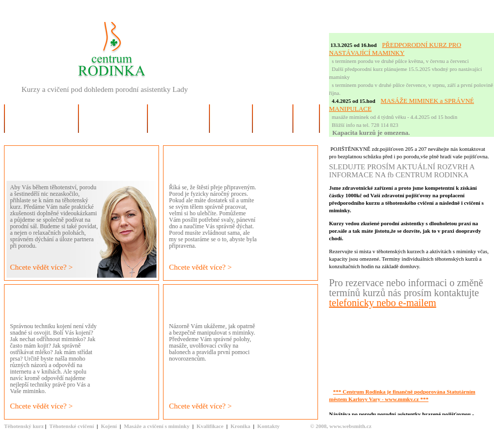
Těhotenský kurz (24, 426)
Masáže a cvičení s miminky (157, 426)
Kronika (240, 426)
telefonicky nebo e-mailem (382, 303)
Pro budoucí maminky (113, 126)
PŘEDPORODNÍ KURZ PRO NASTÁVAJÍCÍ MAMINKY (395, 49)
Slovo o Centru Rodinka (41, 126)
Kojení (109, 426)
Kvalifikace (210, 426)
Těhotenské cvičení (71, 426)
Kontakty (269, 426)
